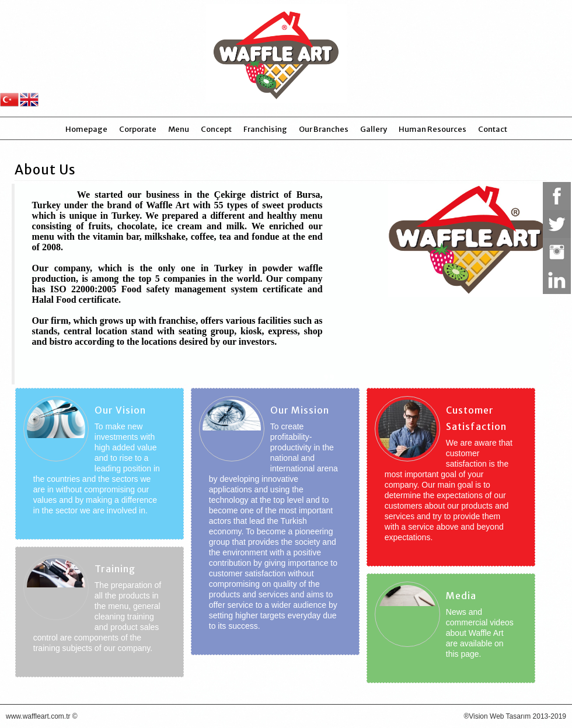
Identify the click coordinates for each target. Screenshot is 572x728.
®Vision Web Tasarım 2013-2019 (515, 716)
